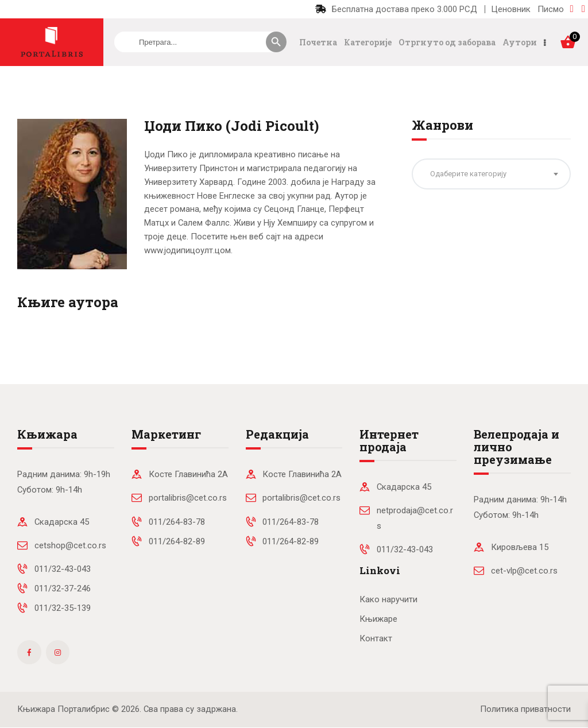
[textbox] (491, 174)
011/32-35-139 (63, 608)
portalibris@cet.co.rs (188, 498)
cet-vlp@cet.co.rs (524, 571)
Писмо (551, 9)
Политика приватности (525, 709)
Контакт (376, 638)
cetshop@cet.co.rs (70, 545)
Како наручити (388, 599)
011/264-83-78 (177, 522)
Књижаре (378, 619)
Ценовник (511, 9)
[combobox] (491, 174)
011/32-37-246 (63, 588)
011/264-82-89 (177, 541)
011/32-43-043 (63, 569)
